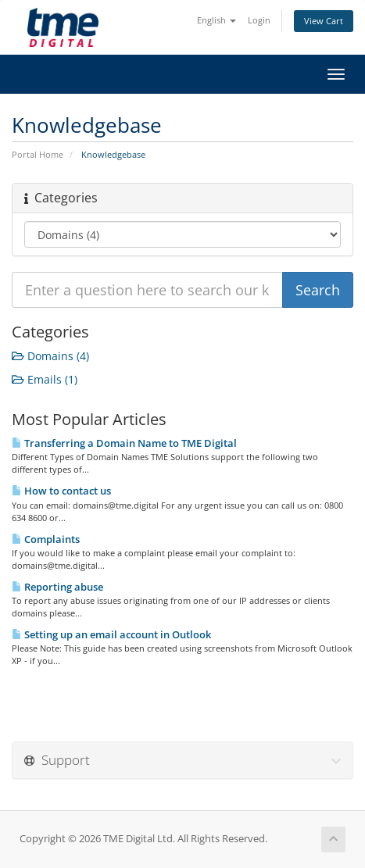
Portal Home (38, 154)
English (216, 20)
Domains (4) (50, 356)
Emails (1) (45, 379)
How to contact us (61, 491)
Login (259, 20)
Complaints (46, 539)
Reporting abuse (57, 587)
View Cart (324, 21)
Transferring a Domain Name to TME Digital (124, 443)
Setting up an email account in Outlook (111, 634)
